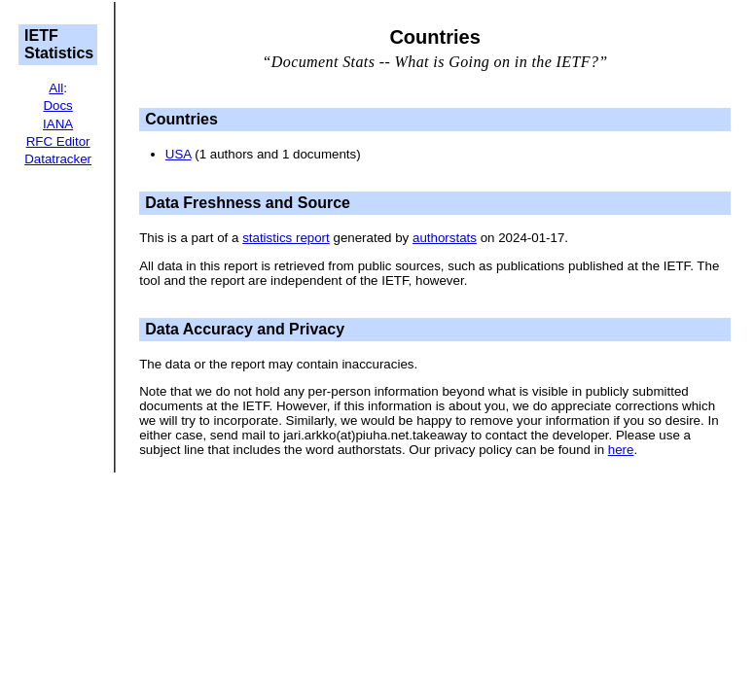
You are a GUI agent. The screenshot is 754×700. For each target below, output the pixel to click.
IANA (58, 124)
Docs (57, 105)
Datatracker (58, 159)
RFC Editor (58, 141)
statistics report (286, 238)
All (56, 88)
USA (179, 154)
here (621, 450)
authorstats (445, 238)
